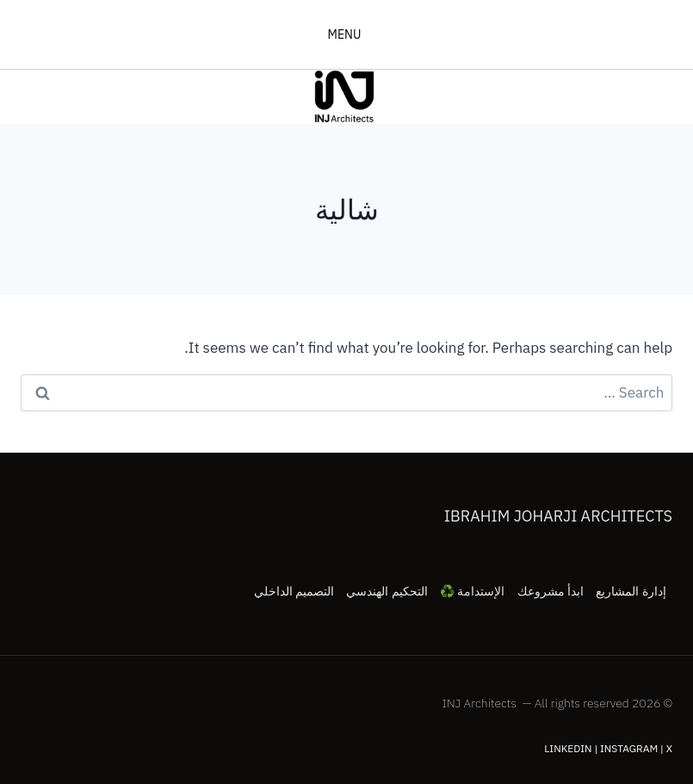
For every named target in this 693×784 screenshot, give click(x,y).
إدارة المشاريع (631, 591)
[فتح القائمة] (346, 34)
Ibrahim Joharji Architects (558, 516)
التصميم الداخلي (294, 591)
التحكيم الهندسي (387, 591)
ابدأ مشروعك (551, 591)
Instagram (629, 748)
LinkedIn (568, 748)
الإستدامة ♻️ (472, 591)
